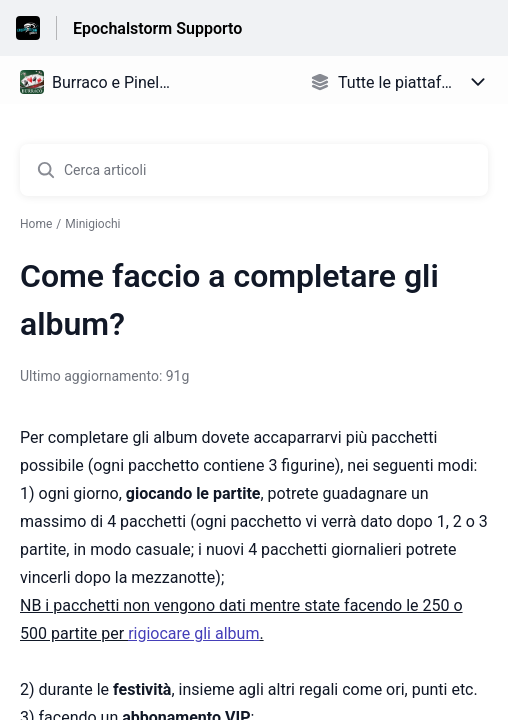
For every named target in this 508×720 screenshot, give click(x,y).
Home (36, 224)
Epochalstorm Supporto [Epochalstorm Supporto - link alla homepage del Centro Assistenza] (157, 28)
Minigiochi (92, 224)
